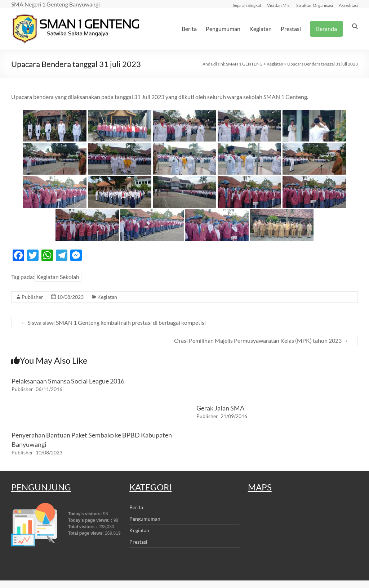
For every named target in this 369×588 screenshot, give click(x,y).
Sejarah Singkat (247, 5)
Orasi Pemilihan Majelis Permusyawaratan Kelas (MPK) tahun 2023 (261, 340)
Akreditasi (348, 5)
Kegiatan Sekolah (58, 277)
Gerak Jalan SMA (220, 408)
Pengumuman (223, 29)
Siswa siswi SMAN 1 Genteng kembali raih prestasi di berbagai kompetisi (113, 322)
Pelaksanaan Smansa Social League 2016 (68, 381)
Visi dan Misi (279, 5)
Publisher (32, 297)
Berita (189, 29)
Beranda (326, 29)
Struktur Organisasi (315, 5)
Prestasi (291, 29)
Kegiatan (261, 29)
